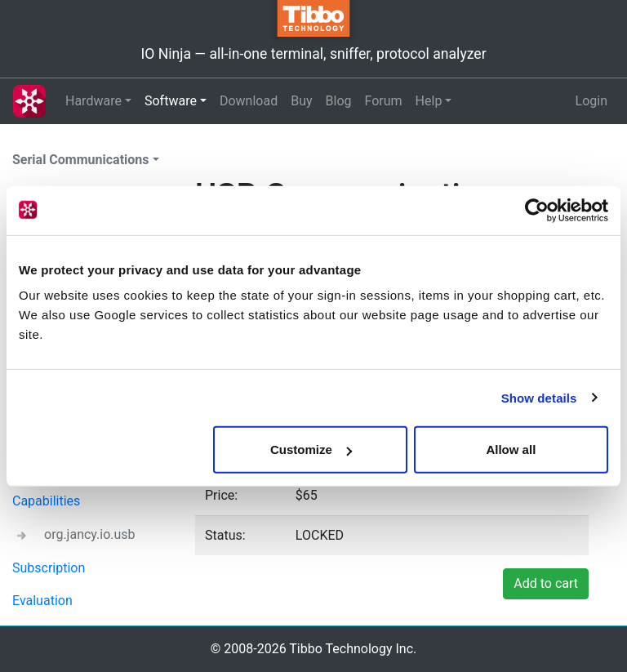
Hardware (93, 101)
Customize (311, 449)
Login (591, 101)
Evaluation (42, 601)
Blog (339, 101)
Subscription (49, 568)
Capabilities (46, 501)
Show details (539, 397)
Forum (384, 101)
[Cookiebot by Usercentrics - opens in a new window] (537, 210)
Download (249, 101)
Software (171, 101)
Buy (301, 101)
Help (429, 101)
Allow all (511, 449)
